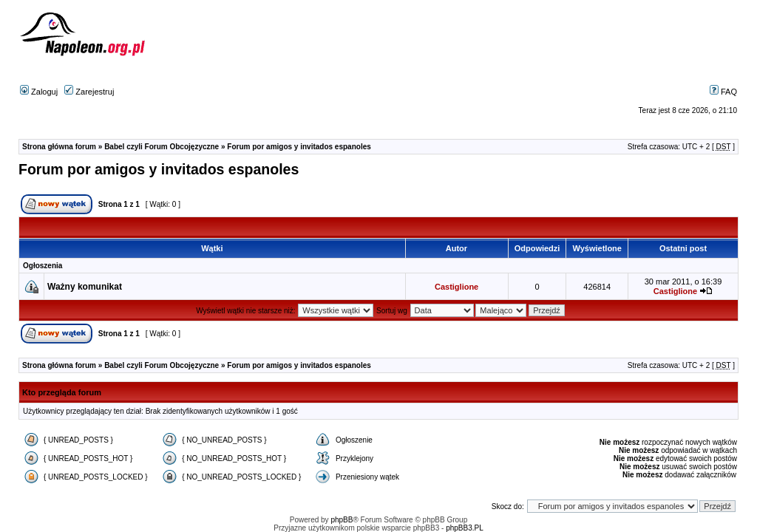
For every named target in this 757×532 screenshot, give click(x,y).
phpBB (342, 520)
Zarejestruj (89, 92)
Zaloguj (39, 92)
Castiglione (456, 287)
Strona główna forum (59, 147)
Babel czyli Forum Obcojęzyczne (162, 147)
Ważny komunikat (85, 287)
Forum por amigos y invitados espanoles (299, 147)
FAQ (723, 92)
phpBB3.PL (465, 528)
